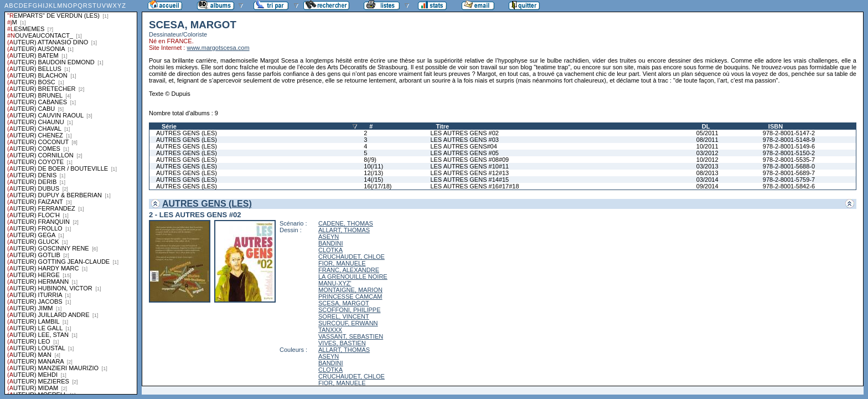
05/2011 (707, 133)
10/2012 (707, 160)
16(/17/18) (378, 186)
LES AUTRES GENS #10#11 (469, 166)
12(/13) (373, 173)
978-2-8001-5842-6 (789, 186)
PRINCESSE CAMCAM (350, 296)
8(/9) (370, 160)
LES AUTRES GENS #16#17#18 (474, 186)
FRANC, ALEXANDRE (349, 270)
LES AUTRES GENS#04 (463, 146)
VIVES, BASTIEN (342, 343)
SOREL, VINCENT (344, 316)
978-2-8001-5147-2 (789, 133)
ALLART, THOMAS (344, 230)
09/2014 (707, 186)
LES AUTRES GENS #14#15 (469, 180)
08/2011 (707, 140)
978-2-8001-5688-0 (789, 166)
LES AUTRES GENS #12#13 (469, 173)
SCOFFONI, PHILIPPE (349, 310)
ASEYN (329, 237)
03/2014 (707, 180)
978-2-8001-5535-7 (789, 160)
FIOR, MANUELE (342, 263)
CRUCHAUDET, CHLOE (352, 257)
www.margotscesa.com (218, 48)
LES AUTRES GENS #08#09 (469, 160)
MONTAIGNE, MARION (350, 290)
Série (169, 126)
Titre (442, 126)
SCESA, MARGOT (344, 303)
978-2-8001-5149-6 (789, 146)
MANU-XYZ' (335, 283)
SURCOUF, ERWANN (348, 323)
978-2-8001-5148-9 (789, 140)
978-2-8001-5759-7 (789, 180)
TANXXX (330, 330)
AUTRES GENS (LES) (187, 133)
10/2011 (707, 146)
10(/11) (373, 166)
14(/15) (373, 180)
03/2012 (707, 153)
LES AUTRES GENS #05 (464, 153)
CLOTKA (330, 250)
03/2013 (707, 166)
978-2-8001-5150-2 (789, 153)
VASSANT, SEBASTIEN (351, 336)
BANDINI (331, 243)
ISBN (776, 126)
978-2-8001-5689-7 (789, 173)
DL (706, 126)
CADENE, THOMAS (346, 223)
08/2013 (707, 173)
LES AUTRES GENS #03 (464, 140)
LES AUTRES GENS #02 (464, 133)
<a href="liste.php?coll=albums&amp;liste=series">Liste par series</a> (71, 197)
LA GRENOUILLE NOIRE (353, 277)
